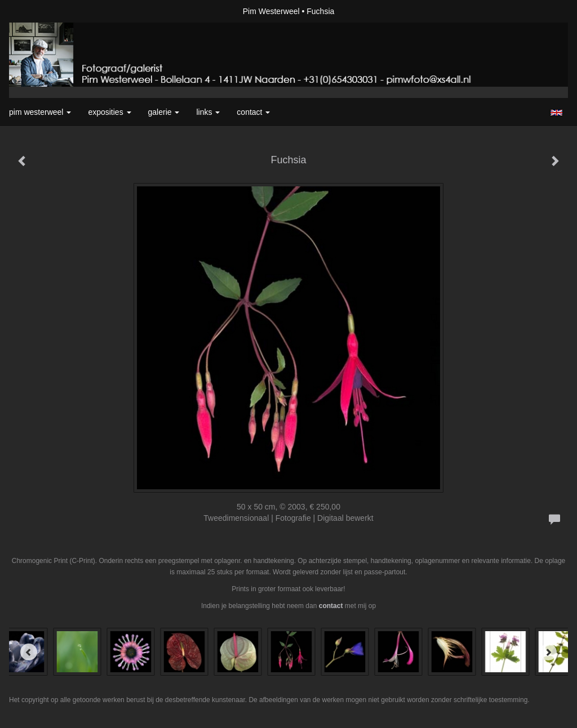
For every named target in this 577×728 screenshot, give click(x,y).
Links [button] (208, 112)
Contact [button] (253, 112)
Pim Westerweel (271, 11)
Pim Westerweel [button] (40, 112)
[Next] (548, 652)
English (556, 113)
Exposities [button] (109, 112)
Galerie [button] (164, 112)
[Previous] (29, 652)
